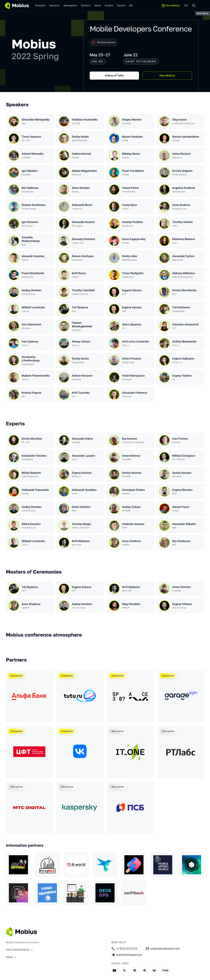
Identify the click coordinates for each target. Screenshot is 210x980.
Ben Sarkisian (30, 188)
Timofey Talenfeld (83, 290)
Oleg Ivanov (180, 120)
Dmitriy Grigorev (182, 171)
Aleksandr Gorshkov (84, 490)
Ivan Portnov (180, 439)
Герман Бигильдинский (82, 324)
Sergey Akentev (132, 120)
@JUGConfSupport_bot (129, 955)
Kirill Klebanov (81, 541)
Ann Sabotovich (31, 324)
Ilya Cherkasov (181, 541)
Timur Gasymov (31, 137)
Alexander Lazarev (83, 456)
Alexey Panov (181, 507)
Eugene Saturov (132, 290)
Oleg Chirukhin (131, 604)
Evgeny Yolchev (182, 376)
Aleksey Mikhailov (184, 273)
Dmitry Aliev (130, 256)
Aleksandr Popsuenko (35, 490)
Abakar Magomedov (84, 171)
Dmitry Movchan (32, 439)
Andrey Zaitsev (131, 507)
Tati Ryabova (80, 307)
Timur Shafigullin (133, 273)
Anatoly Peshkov (133, 222)
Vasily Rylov (130, 205)
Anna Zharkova (131, 541)
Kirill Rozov (79, 273)
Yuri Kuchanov (181, 307)
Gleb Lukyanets (132, 324)
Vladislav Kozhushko (85, 120)
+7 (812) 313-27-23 (127, 948)
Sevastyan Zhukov (133, 490)
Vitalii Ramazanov (133, 376)
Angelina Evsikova (184, 188)
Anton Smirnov (131, 456)
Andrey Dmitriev (32, 290)
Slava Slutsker (81, 188)
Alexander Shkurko (184, 524)
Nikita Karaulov (31, 524)
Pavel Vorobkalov (133, 171)
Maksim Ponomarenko (36, 376)
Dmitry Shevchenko (184, 290)
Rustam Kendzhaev (34, 205)
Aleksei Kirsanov (82, 376)
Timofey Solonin (182, 222)
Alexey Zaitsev (81, 341)
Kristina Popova (31, 393)
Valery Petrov (130, 188)
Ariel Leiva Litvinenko (136, 341)
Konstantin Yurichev (34, 456)
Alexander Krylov (82, 439)
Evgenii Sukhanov (183, 359)
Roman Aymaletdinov (186, 137)
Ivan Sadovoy (30, 341)
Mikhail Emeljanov (184, 456)
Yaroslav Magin (81, 524)
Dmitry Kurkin (80, 137)
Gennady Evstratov (83, 239)
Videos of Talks (114, 75)
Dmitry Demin (80, 359)
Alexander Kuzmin (83, 222)
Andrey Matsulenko (184, 341)
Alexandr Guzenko (33, 256)
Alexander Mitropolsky (36, 120)
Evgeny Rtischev (182, 490)
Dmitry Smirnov (132, 473)
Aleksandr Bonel (82, 205)
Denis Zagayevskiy (134, 239)
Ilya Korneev (130, 439)
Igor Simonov (30, 222)
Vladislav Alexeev (133, 524)
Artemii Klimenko (32, 154)
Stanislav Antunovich (185, 324)
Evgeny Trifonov (182, 604)
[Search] (194, 6)
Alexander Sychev (183, 256)
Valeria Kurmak (81, 154)
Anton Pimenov (132, 359)
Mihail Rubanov (31, 473)
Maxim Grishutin (132, 137)
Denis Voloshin (81, 507)
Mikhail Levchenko (33, 307)
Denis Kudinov (181, 205)
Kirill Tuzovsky (81, 393)
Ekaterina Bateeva (184, 239)
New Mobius (167, 75)
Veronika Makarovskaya (31, 239)
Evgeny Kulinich (82, 473)
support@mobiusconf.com (165, 948)
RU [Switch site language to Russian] (186, 6)
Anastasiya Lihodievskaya (31, 359)
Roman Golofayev (83, 256)
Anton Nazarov (181, 154)
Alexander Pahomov (135, 393)
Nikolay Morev (131, 154)
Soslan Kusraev (182, 473)
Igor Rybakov (30, 171)
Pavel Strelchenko (33, 273)
